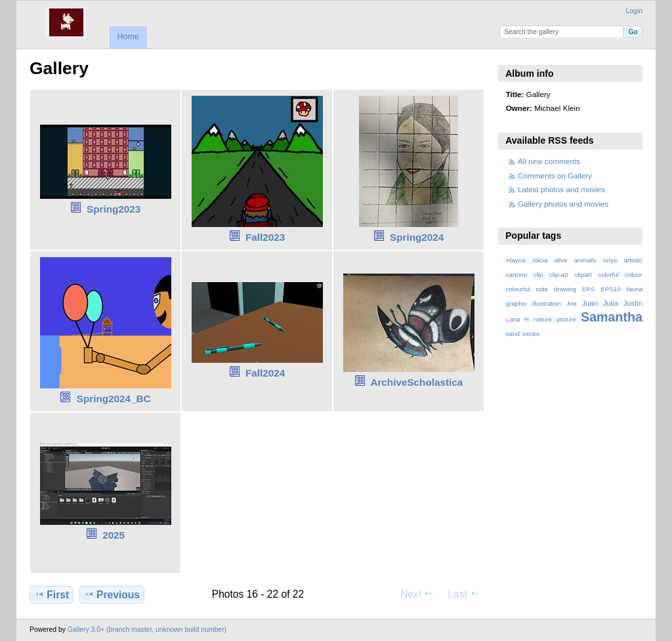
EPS (589, 289)
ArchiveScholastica (416, 382)
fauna (634, 289)
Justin (633, 303)
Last (464, 594)
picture (566, 319)
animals (585, 260)
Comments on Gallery (555, 176)
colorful (608, 275)
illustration (547, 303)
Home (128, 37)
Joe (572, 303)
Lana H (517, 319)
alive (560, 260)
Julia (611, 303)
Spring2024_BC (114, 399)
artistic (633, 260)
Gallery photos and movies (563, 204)
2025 (114, 535)
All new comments (549, 161)
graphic (516, 303)
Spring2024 (417, 237)
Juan (590, 303)
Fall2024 (265, 373)
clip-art (559, 275)
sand (513, 334)
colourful (518, 289)
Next (417, 594)
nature (543, 319)
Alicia (540, 260)
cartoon (517, 275)
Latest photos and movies (561, 189)
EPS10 (611, 289)
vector (531, 334)
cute (542, 289)
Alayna (516, 260)
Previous (112, 594)
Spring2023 (114, 209)
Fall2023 (265, 237)
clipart (583, 275)
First (52, 594)
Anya (610, 260)
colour (634, 275)
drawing (565, 289)
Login (634, 11)
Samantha (612, 317)
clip (538, 275)
